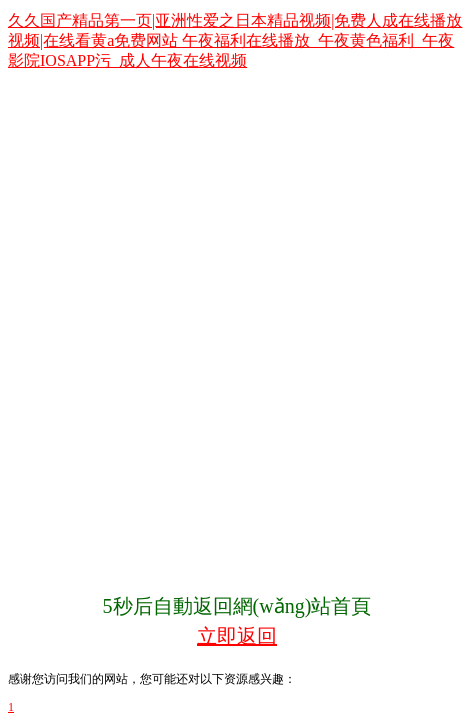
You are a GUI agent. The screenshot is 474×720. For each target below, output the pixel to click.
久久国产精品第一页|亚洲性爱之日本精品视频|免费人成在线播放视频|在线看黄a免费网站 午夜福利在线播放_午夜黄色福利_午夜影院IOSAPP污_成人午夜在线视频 (235, 40)
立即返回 (237, 636)
